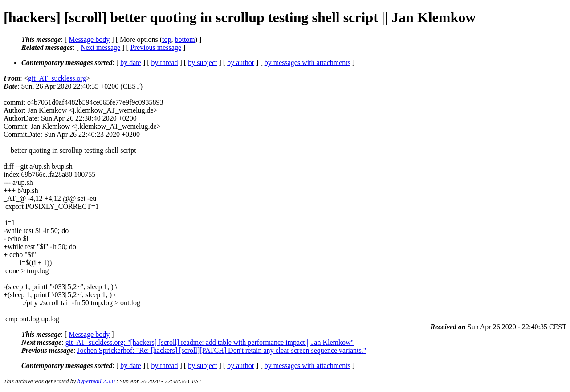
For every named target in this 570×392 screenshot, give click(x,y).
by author (241, 63)
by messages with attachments (307, 63)
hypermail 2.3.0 (96, 381)
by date (131, 63)
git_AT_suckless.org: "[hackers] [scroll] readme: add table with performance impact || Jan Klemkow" (210, 342)
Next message (100, 47)
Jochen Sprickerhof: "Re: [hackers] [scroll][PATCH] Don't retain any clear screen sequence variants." (222, 350)
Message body (89, 39)
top (167, 39)
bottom (185, 39)
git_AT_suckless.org (57, 78)
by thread (165, 63)
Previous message (156, 47)
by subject (202, 63)
